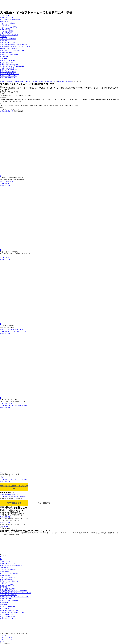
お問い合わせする (14, 503)
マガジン (7, 68)
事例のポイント (5, 185)
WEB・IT (4, 105)
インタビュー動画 (112, 100)
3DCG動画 (27, 96)
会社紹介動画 (100, 100)
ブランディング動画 (7, 102)
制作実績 (6, 56)
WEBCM (91, 100)
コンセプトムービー (58, 100)
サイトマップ (4, 641)
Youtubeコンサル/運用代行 (9, 49)
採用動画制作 (4, 25)
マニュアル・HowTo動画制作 (10, 27)
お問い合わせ (8, 72)
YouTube (3, 109)
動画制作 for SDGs (6, 52)
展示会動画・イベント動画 (41, 100)
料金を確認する (44, 503)
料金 (4, 58)
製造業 (45, 105)
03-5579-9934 (4, 526)
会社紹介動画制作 (6, 29)
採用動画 (27, 100)
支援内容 (8, 43)
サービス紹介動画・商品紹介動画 (12, 100)
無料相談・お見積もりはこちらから (14, 487)
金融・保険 (38, 105)
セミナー (6, 62)
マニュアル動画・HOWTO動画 (77, 100)
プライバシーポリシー (7, 639)
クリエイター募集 (6, 637)
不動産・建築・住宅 (56, 105)
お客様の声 (8, 60)
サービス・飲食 (14, 105)
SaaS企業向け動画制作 (13, 45)
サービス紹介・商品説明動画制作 (11, 19)
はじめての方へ (5, 15)
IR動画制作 (4, 37)
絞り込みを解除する (7, 111)
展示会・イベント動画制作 (9, 35)
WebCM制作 (4, 21)
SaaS (18, 109)
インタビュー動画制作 (7, 31)
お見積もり (8, 70)
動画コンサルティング (15, 50)
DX (14, 109)
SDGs (9, 109)
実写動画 (4, 96)
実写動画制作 (4, 41)
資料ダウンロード (6, 523)
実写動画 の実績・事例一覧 (9, 495)
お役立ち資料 (9, 64)
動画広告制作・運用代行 (16, 47)
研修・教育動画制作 (7, 33)
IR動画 (18, 102)
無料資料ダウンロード (12, 66)
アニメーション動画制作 (8, 39)
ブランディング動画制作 (8, 23)
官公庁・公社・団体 (71, 105)
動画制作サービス (9, 17)
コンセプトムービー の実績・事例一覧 (13, 497)
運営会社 (3, 635)
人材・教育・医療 (26, 105)
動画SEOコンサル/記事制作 (9, 54)
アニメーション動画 (15, 96)
